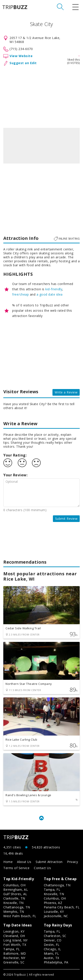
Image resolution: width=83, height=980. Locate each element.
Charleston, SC (55, 936)
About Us (24, 862)
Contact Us (42, 868)
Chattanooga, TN (17, 907)
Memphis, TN (14, 912)
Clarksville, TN (14, 898)
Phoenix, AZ (53, 903)
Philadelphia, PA (56, 962)
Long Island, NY (15, 940)
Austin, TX (52, 958)
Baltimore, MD (15, 953)
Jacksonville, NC (56, 916)
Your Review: (15, 475)
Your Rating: (15, 455)
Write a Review (66, 392)
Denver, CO (53, 940)
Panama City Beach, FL (62, 907)
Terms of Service (16, 868)
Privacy (73, 862)
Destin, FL (52, 945)
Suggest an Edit (23, 63)
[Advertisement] (41, 96)
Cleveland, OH (14, 936)
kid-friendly (54, 289)
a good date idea (50, 294)
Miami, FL (51, 953)
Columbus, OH (14, 885)
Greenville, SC (14, 962)
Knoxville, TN (14, 903)
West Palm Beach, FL (20, 916)
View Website (21, 56)
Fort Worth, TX (15, 945)
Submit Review (66, 519)
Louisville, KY (54, 912)
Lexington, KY (14, 931)
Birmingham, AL (16, 890)
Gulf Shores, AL (15, 894)
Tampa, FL (52, 890)
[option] (41, 146)
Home (8, 862)
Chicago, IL (52, 949)
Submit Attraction (49, 862)
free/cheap (20, 294)
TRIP (15, 7)
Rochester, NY (14, 958)
